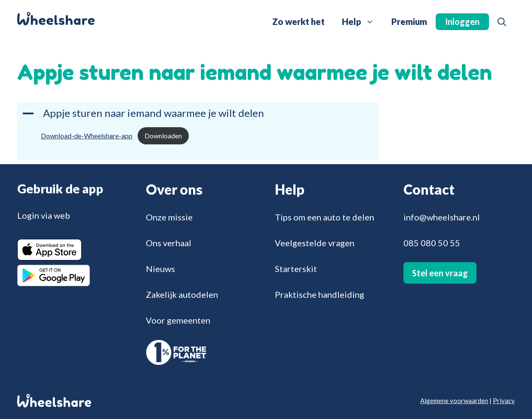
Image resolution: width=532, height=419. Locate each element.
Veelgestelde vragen (315, 243)
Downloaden (163, 136)
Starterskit (296, 269)
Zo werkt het (298, 21)
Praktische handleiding (320, 294)
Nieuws (160, 269)
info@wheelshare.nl (442, 217)
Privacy (504, 401)
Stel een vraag (440, 273)
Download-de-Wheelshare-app (87, 136)
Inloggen (462, 21)
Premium (409, 21)
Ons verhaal (169, 243)
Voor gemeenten (178, 320)
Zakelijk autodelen (182, 294)
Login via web (44, 215)
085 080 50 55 (432, 243)
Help (362, 21)
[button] (502, 21)
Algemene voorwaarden (454, 401)
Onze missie (169, 217)
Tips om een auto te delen (324, 217)
